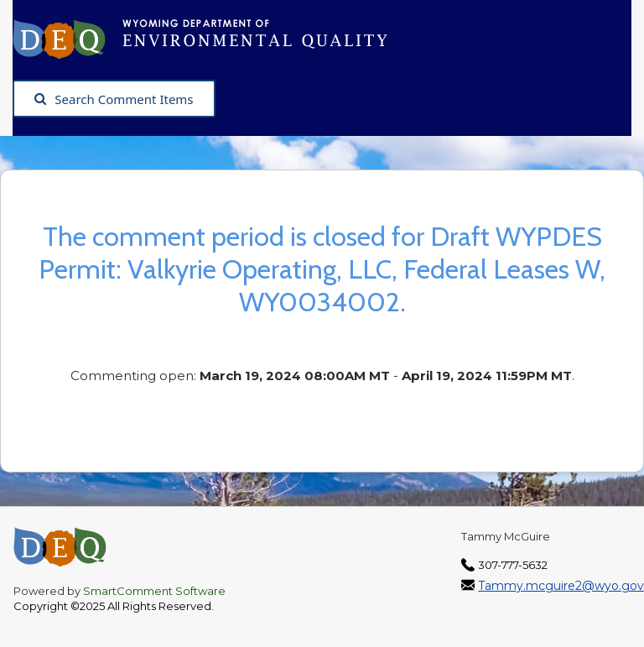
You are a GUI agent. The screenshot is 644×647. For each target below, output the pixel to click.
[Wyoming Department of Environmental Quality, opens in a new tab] (208, 38)
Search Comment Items (114, 99)
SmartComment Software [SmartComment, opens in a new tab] (154, 591)
